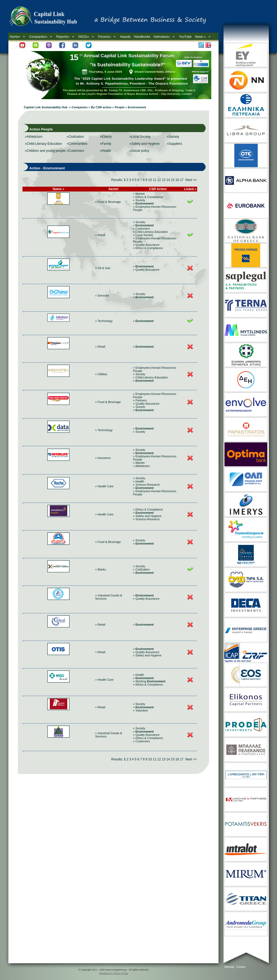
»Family (105, 144)
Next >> (191, 180)
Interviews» (164, 37)
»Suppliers (174, 144)
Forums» (106, 37)
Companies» (40, 37)
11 (155, 180)
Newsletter (17, 48)
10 (150, 180)
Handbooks (142, 37)
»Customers (75, 151)
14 (168, 180)
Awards (125, 37)
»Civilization (75, 137)
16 (177, 180)
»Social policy (139, 151)
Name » (59, 189)
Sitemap (229, 967)
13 (164, 180)
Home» (17, 37)
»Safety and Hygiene (144, 144)
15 (173, 180)
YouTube (185, 37)
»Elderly (106, 137)
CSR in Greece (49, 18)
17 (182, 180)
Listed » (190, 189)
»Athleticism (34, 137)
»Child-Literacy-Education (43, 144)
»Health (105, 151)
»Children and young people (45, 151)
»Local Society (140, 137)
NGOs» (85, 37)
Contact (241, 967)
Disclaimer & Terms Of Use (114, 973)
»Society (173, 137)
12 (159, 180)
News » (202, 37)
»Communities (77, 144)
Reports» (65, 37)
